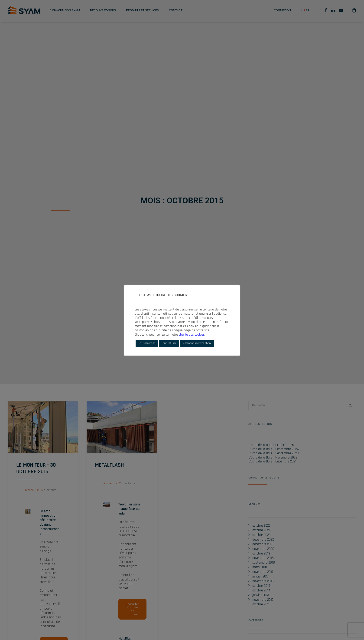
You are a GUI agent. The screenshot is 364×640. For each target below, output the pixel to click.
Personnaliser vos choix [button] (197, 343)
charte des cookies (192, 335)
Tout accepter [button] (147, 343)
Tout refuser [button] (169, 343)
